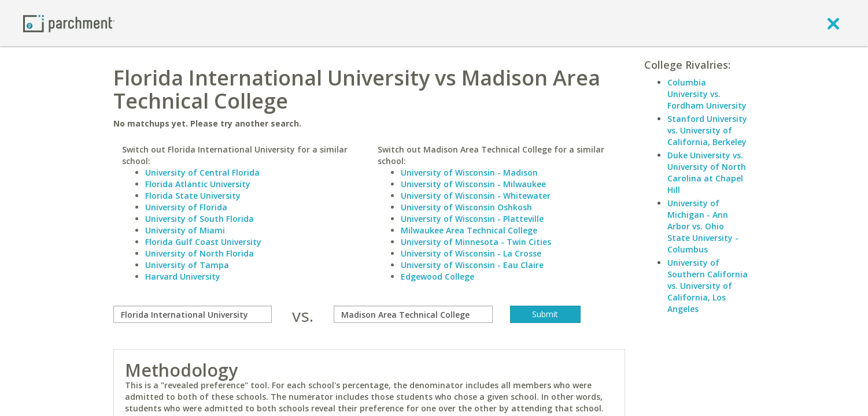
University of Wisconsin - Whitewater (476, 196)
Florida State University (193, 196)
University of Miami (185, 230)
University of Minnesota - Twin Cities (476, 242)
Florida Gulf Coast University (203, 242)
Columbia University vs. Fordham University (707, 94)
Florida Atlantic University (198, 184)
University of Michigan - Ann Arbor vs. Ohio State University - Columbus (703, 226)
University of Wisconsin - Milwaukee (473, 184)
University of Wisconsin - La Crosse (471, 253)
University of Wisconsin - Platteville (472, 219)
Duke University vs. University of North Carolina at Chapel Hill (707, 172)
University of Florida (186, 207)
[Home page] (69, 23)
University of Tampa (187, 265)
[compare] (193, 314)
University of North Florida (200, 253)
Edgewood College (437, 276)
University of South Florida (200, 219)
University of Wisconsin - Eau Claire (472, 265)
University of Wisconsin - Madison (469, 172)
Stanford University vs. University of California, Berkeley (707, 130)
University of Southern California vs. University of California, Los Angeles (708, 286)
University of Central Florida (202, 172)
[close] (833, 23)
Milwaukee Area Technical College (469, 230)
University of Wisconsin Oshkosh (466, 207)
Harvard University (183, 276)
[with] (413, 314)
